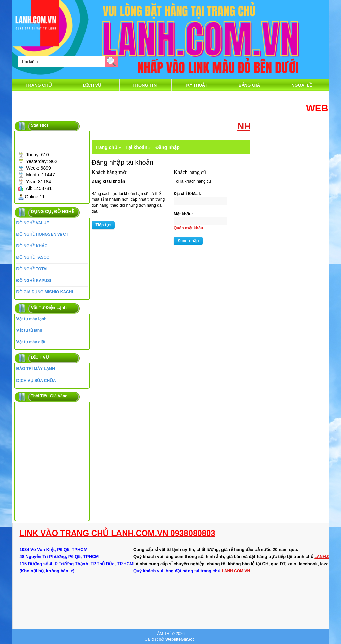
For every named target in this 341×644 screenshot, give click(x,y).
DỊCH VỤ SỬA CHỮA (36, 381)
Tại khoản (136, 147)
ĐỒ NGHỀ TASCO (33, 257)
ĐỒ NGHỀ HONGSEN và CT (43, 234)
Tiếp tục (103, 225)
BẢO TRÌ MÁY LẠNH (36, 369)
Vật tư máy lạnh (32, 319)
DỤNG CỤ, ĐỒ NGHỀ (53, 211)
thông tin (145, 85)
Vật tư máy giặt (31, 342)
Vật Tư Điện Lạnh (49, 307)
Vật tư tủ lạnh (29, 330)
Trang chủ (39, 85)
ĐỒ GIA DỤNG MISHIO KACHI (45, 292)
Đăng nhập (167, 147)
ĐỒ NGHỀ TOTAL (33, 269)
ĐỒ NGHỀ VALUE (33, 223)
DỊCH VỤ (92, 85)
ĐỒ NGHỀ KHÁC (32, 246)
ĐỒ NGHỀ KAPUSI (34, 281)
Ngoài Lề (301, 85)
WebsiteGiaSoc (180, 639)
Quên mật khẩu (188, 228)
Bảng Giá (249, 85)
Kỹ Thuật (197, 85)
